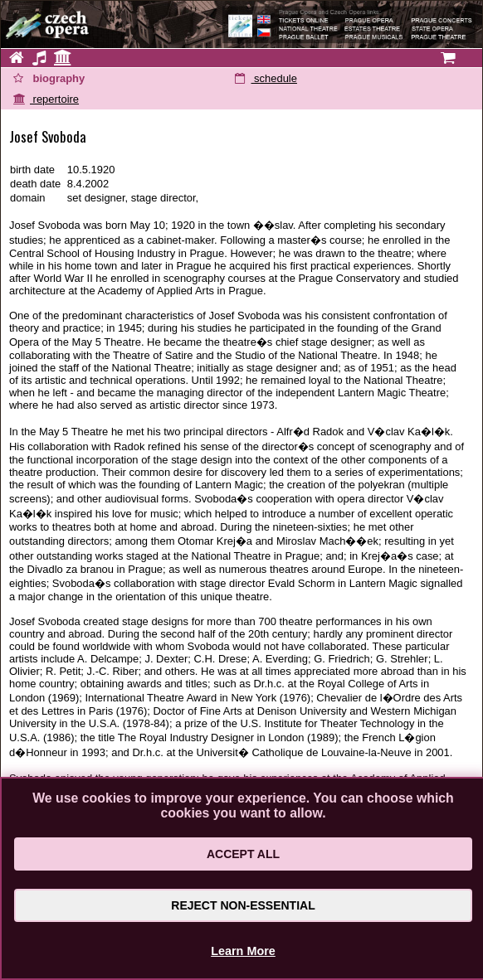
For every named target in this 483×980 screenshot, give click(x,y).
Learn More (243, 951)
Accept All (243, 854)
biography (49, 78)
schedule (266, 78)
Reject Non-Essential (243, 905)
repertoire (46, 99)
